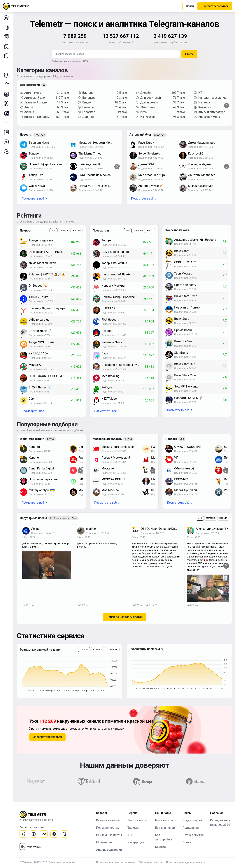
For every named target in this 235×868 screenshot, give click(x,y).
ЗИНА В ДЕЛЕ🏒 (40, 331)
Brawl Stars (182, 251)
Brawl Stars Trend (186, 296)
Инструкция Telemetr (7, 132)
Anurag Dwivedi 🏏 (151, 186)
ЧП (176, 458)
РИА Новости (111, 320)
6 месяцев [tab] (112, 650)
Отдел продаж (192, 820)
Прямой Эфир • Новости (45, 164)
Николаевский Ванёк (116, 274)
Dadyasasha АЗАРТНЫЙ (45, 252)
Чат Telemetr (7, 151)
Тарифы (133, 828)
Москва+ (108, 468)
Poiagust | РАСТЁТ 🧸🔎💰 (47, 274)
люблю (91, 529)
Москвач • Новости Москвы (97, 143)
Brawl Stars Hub (185, 364)
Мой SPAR (36, 365)
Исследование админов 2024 (220, 823)
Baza (105, 353)
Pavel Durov (146, 143)
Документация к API (7, 142)
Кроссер (161, 847)
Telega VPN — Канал (42, 342)
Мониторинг (7, 85)
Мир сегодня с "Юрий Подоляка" (157, 175)
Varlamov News (112, 342)
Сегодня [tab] (64, 231)
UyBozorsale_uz (39, 320)
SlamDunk (181, 353)
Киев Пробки (183, 341)
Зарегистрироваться (215, 6)
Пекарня (107, 331)
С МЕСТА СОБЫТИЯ (188, 447)
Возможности (137, 820)
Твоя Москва (183, 274)
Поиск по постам (108, 828)
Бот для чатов (165, 828)
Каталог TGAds (7, 75)
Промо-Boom (183, 330)
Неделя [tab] (77, 231)
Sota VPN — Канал (187, 387)
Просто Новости (185, 285)
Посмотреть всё (33, 199)
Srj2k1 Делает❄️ (40, 387)
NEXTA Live (109, 399)
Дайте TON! (146, 164)
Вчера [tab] (150, 231)
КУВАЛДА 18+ (38, 353)
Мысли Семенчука (201, 186)
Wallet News (37, 186)
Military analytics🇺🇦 (42, 490)
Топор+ (34, 154)
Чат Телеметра (193, 835)
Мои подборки (7, 27)
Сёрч (32, 399)
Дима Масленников (202, 143)
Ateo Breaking (111, 376)
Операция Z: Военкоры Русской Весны (122, 365)
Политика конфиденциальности (186, 862)
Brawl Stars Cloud (186, 375)
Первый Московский (116, 458)
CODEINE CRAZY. (185, 262)
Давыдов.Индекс (200, 164)
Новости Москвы (113, 286)
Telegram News (39, 143)
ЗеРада (107, 387)
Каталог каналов (7, 18)
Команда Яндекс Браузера (47, 308)
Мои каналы (7, 37)
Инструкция (136, 842)
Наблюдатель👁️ (90, 164)
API (130, 835)
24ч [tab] (54, 231)
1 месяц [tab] (84, 650)
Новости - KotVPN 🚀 (188, 398)
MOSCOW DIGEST (113, 479)
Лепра (35, 529)
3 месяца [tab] (98, 650)
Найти (189, 54)
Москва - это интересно (118, 447)
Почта (187, 842)
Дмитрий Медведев (202, 175)
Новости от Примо (187, 307)
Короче (34, 458)
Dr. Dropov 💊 (38, 286)
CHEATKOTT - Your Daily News (97, 186)
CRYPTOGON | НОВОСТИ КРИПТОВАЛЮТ (50, 376)
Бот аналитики (7, 113)
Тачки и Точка (39, 297)
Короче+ (35, 447)
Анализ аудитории (7, 104)
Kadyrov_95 (196, 154)
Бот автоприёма (164, 837)
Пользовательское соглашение (115, 862)
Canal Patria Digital (41, 468)
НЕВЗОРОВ (109, 308)
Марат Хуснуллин (186, 490)
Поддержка (191, 828)
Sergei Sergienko (149, 154)
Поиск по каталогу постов (124, 617)
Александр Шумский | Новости (195, 240)
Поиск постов (7, 46)
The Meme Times (90, 154)
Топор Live (36, 175)
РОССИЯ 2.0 (182, 479)
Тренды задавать (41, 240)
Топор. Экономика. (115, 263)
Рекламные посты (7, 56)
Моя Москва (110, 490)
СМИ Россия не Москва (95, 175)
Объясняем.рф (184, 468)
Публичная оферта (150, 862)
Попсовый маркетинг (43, 479)
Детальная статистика (7, 94)
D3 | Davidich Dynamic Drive (159, 529)
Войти (190, 6)
